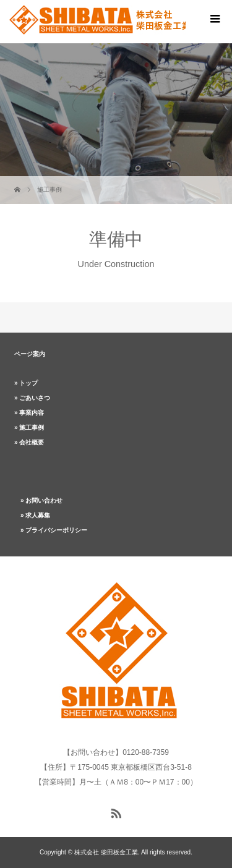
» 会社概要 (29, 442)
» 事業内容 (29, 413)
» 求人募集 (35, 515)
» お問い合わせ (41, 500)
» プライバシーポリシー (54, 530)
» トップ (26, 383)
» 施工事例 (29, 428)
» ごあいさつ (32, 398)
